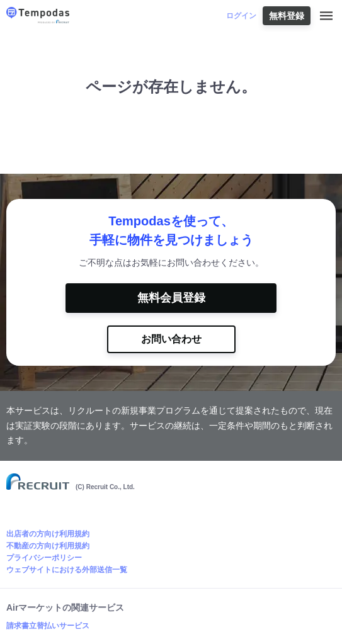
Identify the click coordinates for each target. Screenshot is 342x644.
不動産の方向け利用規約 (48, 546)
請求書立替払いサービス (48, 626)
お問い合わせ (171, 339)
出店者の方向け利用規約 (48, 534)
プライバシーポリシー (44, 558)
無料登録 (287, 16)
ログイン (241, 16)
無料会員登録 (171, 298)
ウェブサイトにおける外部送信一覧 (67, 570)
